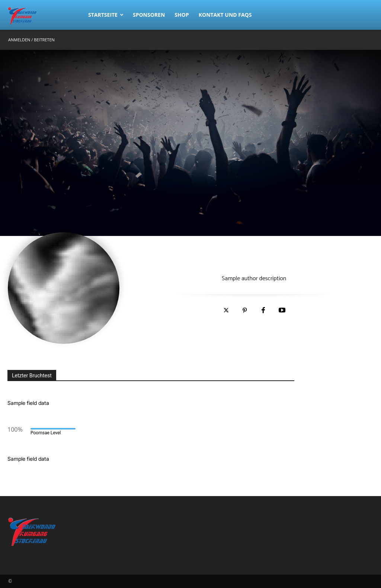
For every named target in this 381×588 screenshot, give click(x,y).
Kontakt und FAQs (225, 15)
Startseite (106, 15)
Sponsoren (149, 15)
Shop (182, 15)
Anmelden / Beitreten (31, 40)
